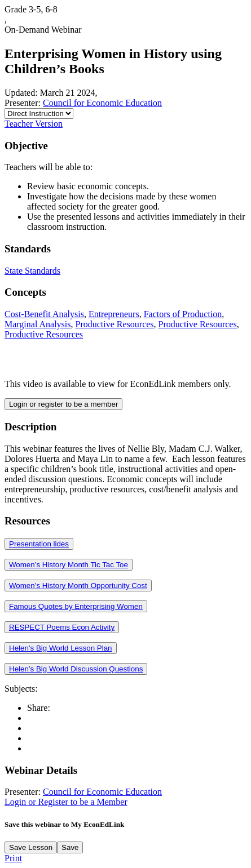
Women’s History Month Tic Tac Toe (69, 565)
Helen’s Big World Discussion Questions (76, 669)
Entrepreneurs (114, 314)
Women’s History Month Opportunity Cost (78, 586)
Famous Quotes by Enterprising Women (76, 606)
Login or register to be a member (63, 404)
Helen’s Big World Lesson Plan (61, 648)
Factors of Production (183, 314)
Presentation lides (39, 544)
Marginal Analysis (38, 324)
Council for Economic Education (102, 103)
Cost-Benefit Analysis (44, 314)
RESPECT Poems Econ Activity (62, 627)
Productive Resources (114, 324)
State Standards (32, 271)
